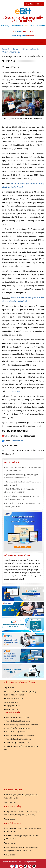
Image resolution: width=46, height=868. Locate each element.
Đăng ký (40, 4)
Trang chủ (5, 49)
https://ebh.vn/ (17, 441)
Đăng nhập (29, 4)
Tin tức (15, 49)
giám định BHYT (15, 391)
